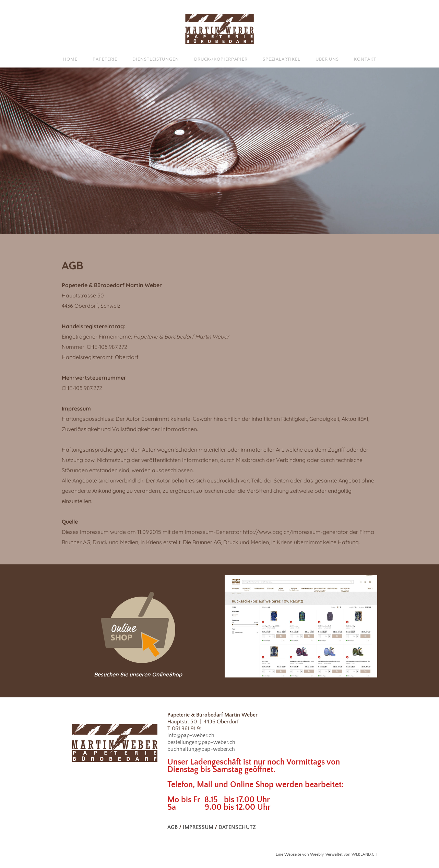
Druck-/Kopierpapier (221, 59)
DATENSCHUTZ (237, 827)
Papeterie (105, 59)
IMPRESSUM (198, 827)
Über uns (327, 59)
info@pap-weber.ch (191, 735)
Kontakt (365, 59)
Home (70, 59)
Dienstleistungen (156, 59)
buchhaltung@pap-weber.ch (201, 749)
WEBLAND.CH (364, 854)
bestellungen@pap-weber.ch (201, 742)
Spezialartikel (282, 59)
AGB (173, 827)
